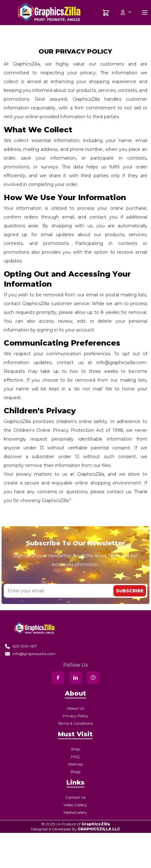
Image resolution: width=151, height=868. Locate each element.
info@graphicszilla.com (30, 654)
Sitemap (75, 764)
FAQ (75, 757)
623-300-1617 (21, 646)
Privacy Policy (75, 716)
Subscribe (130, 591)
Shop (75, 749)
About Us (75, 708)
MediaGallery (75, 812)
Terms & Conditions (75, 723)
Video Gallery (75, 805)
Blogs (75, 772)
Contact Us (75, 797)
